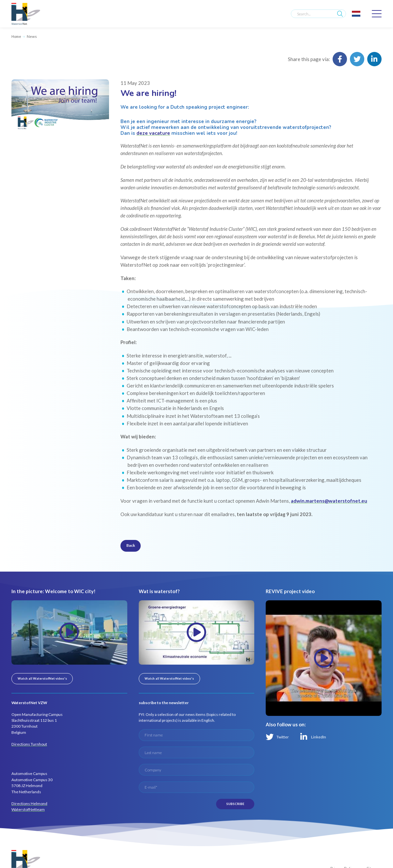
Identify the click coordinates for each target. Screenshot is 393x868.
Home (16, 36)
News (32, 36)
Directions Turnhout (29, 744)
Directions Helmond (29, 804)
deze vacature (153, 133)
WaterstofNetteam (28, 809)
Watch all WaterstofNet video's (42, 679)
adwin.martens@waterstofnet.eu (329, 501)
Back (131, 545)
